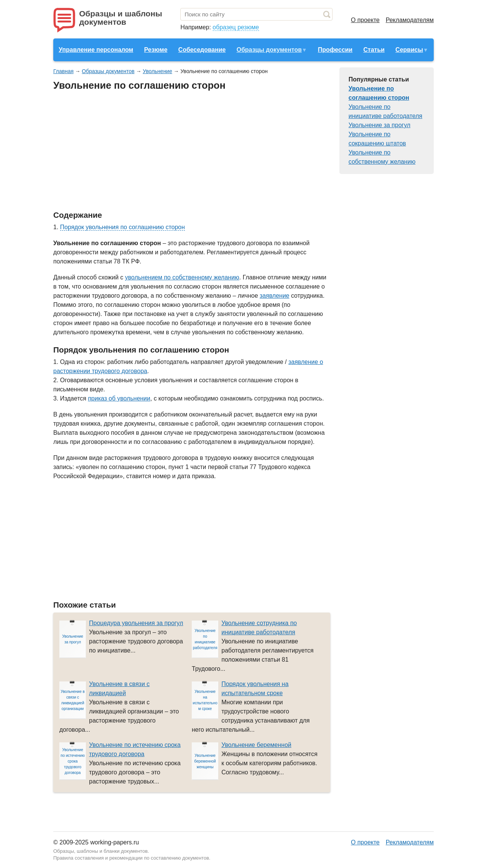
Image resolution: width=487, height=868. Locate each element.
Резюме (156, 50)
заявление (275, 296)
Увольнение (157, 71)
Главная (63, 71)
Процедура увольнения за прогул (136, 623)
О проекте (365, 20)
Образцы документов (269, 50)
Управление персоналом (96, 50)
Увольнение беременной (256, 745)
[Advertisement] (192, 151)
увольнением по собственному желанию (182, 277)
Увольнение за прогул (380, 125)
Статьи (374, 50)
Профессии (335, 50)
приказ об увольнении (119, 398)
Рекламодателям (410, 20)
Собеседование (202, 50)
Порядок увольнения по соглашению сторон (123, 227)
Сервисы (409, 50)
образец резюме (236, 27)
